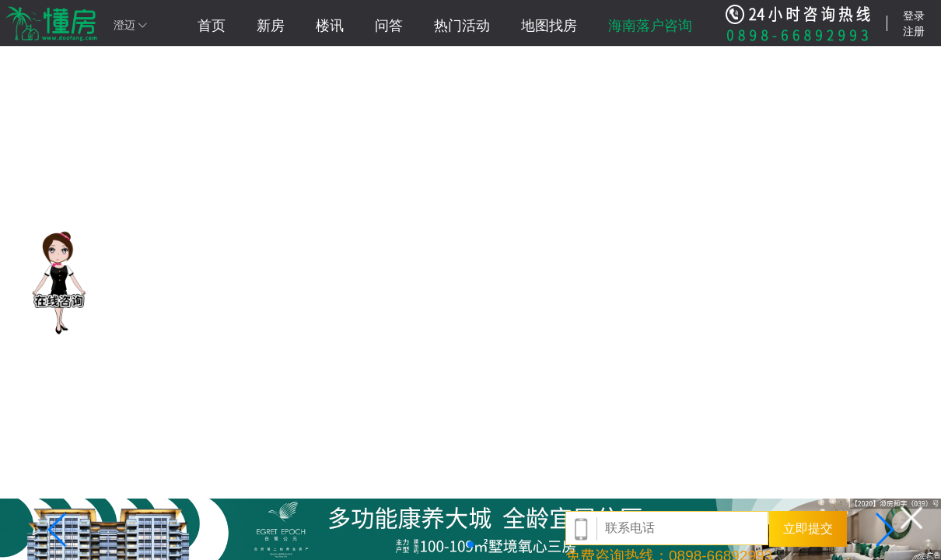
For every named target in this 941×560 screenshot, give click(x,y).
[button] (58, 530)
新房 (271, 26)
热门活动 (462, 26)
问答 (389, 26)
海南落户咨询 (650, 26)
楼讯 (330, 26)
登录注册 (914, 23)
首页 (212, 26)
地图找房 (549, 26)
